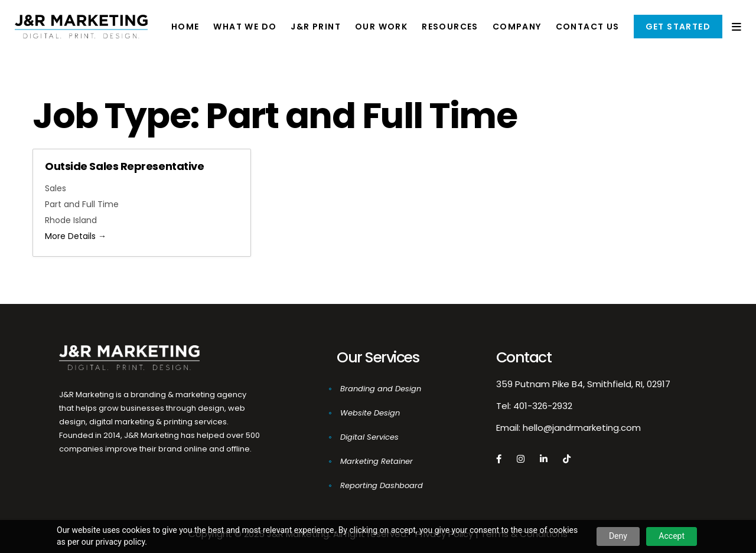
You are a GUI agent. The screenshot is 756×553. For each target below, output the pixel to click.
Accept (672, 536)
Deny (618, 536)
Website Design (370, 413)
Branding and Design (381, 389)
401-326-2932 (543, 406)
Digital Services (369, 437)
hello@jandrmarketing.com (582, 428)
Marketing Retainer (377, 461)
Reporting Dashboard (382, 485)
